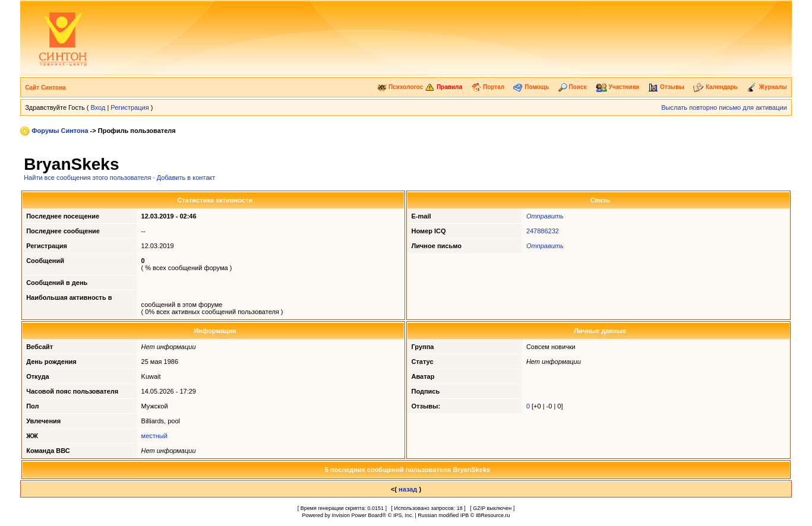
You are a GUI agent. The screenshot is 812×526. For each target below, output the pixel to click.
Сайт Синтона (45, 88)
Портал (488, 87)
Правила (443, 87)
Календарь (715, 87)
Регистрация (129, 107)
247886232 (543, 231)
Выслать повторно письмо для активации (724, 107)
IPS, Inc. (403, 515)
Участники (617, 87)
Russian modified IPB (443, 515)
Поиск (573, 87)
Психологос (400, 87)
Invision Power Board (357, 515)
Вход (98, 107)
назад (408, 489)
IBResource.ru (493, 515)
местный (154, 436)
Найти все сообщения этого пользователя (87, 178)
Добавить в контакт (186, 178)
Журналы (767, 87)
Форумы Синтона (60, 131)
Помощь (531, 87)
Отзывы (666, 87)
